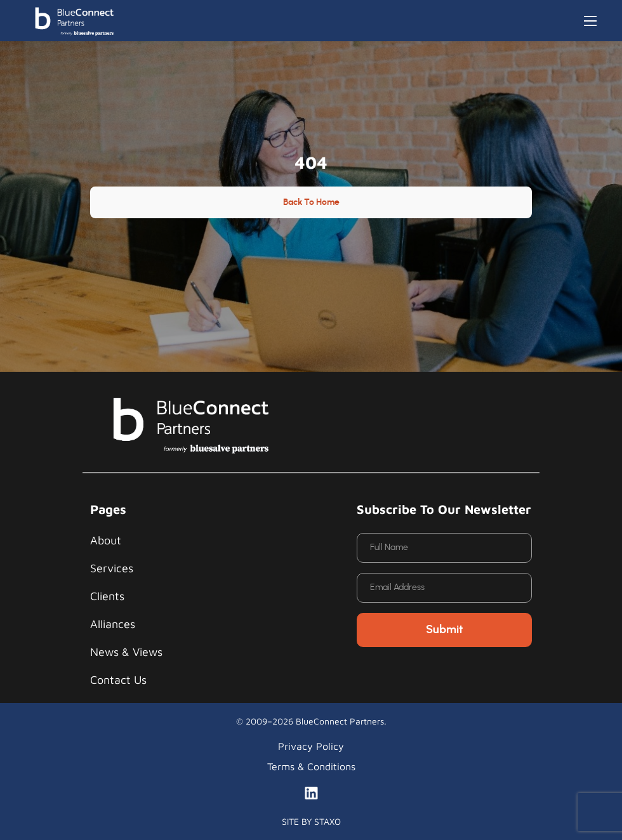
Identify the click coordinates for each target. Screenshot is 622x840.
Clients (107, 596)
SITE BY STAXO (311, 821)
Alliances (113, 624)
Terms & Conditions (311, 766)
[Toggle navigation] (590, 21)
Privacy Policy (311, 746)
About (106, 540)
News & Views (126, 652)
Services (112, 568)
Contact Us (118, 680)
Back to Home (311, 202)
